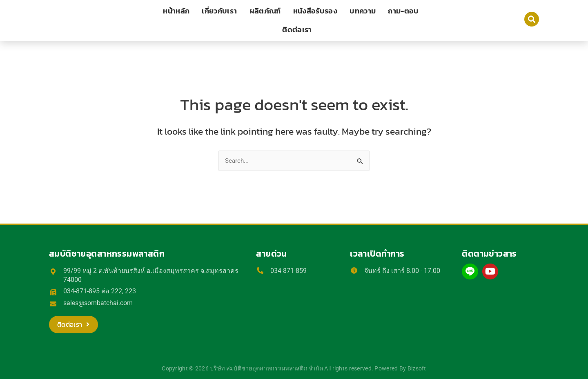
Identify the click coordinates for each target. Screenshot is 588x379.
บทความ (363, 11)
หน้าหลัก (176, 11)
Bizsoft (417, 369)
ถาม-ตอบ (403, 11)
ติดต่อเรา (297, 30)
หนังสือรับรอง (315, 11)
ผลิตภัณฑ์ (265, 11)
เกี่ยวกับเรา (219, 11)
